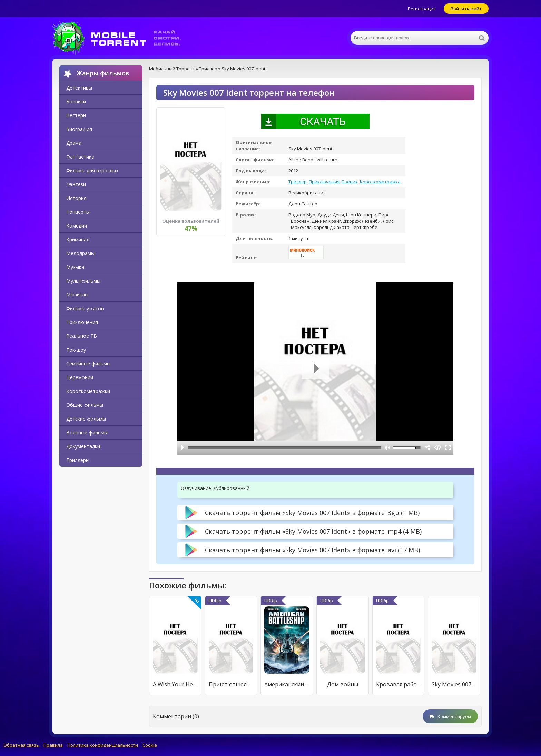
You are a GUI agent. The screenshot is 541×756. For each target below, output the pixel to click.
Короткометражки (88, 391)
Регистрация (422, 9)
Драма (74, 143)
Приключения (82, 322)
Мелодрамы (80, 253)
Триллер (298, 182)
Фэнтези (76, 184)
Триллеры (78, 460)
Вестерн (76, 115)
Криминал (78, 239)
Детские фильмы (86, 419)
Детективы (79, 88)
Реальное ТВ (82, 336)
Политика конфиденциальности (103, 745)
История (76, 198)
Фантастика (80, 157)
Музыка (75, 267)
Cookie (150, 745)
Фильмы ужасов (85, 308)
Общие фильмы (85, 405)
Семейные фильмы (88, 364)
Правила (53, 745)
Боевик (350, 182)
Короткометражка (380, 182)
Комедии (77, 226)
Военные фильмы (87, 432)
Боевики (76, 102)
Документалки (83, 446)
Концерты (78, 212)
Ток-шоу (76, 350)
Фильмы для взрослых (92, 170)
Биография (79, 129)
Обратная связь (21, 745)
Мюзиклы (77, 295)
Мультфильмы (83, 281)
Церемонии (80, 377)
